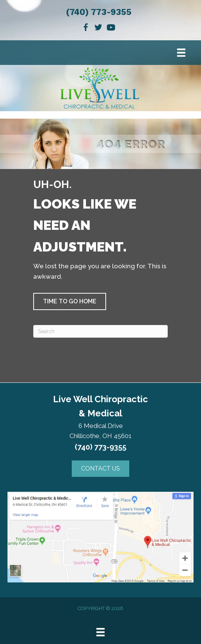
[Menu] (181, 53)
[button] (70, 301)
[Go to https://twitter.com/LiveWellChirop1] (98, 29)
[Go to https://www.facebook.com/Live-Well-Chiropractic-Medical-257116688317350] (86, 29)
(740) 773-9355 (99, 12)
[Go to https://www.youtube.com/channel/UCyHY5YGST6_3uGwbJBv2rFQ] (111, 29)
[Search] (100, 331)
